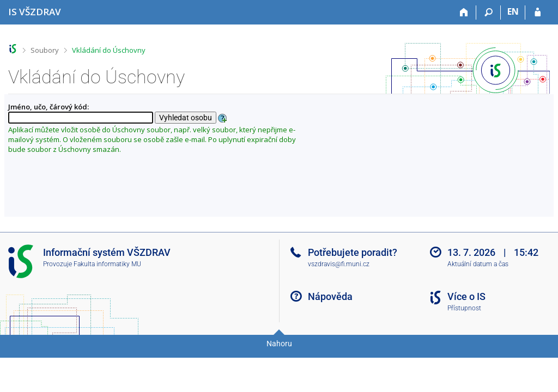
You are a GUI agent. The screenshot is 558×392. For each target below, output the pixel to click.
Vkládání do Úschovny (109, 50)
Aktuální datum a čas (478, 264)
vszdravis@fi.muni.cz (339, 264)
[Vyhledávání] (489, 13)
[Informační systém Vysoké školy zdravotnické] (35, 12)
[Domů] (464, 13)
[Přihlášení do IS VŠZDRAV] (538, 13)
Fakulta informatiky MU (107, 264)
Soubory (45, 50)
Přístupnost (464, 308)
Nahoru (279, 344)
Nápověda (330, 296)
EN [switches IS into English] (513, 11)
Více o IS (466, 296)
